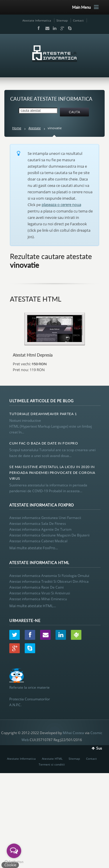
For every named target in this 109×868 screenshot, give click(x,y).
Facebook (38, 28)
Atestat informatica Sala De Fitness (38, 524)
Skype (68, 28)
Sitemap (62, 20)
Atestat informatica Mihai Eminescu (38, 599)
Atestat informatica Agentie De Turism (40, 529)
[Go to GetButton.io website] (14, 862)
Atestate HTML (52, 759)
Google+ (61, 28)
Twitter (15, 635)
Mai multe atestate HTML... (33, 606)
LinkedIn (53, 28)
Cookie (10, 865)
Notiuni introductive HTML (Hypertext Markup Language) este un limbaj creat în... (51, 426)
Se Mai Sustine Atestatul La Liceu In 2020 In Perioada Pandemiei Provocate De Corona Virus (52, 473)
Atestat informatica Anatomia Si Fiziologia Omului (49, 576)
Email (46, 28)
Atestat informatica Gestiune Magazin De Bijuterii (49, 535)
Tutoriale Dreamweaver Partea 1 (43, 414)
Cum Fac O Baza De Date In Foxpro (44, 443)
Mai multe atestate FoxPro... (34, 548)
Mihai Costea (73, 733)
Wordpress (76, 635)
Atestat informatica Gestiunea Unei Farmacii (45, 518)
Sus (99, 748)
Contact (78, 20)
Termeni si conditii (52, 764)
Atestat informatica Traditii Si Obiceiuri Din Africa (49, 581)
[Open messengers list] (14, 851)
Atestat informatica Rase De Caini (36, 587)
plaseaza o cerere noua (61, 205)
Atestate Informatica (37, 20)
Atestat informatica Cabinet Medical (38, 541)
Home (17, 128)
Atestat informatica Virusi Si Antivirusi (40, 593)
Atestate (35, 128)
